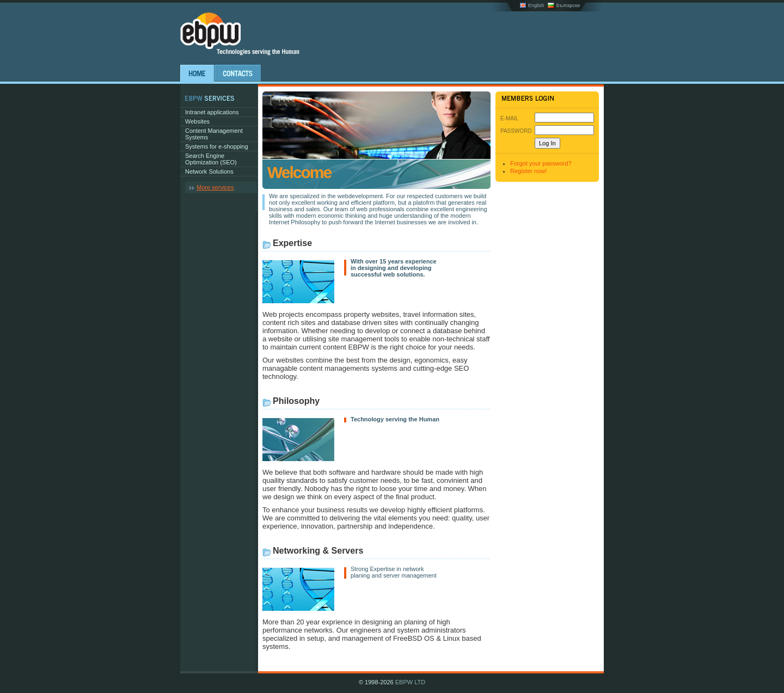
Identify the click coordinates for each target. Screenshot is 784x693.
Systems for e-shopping (217, 146)
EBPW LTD (410, 682)
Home (197, 73)
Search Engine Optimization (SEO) (211, 159)
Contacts (238, 73)
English (536, 5)
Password (516, 131)
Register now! (528, 171)
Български (568, 5)
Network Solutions (209, 171)
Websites (197, 121)
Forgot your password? (541, 163)
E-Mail (509, 118)
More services (215, 187)
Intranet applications (212, 112)
